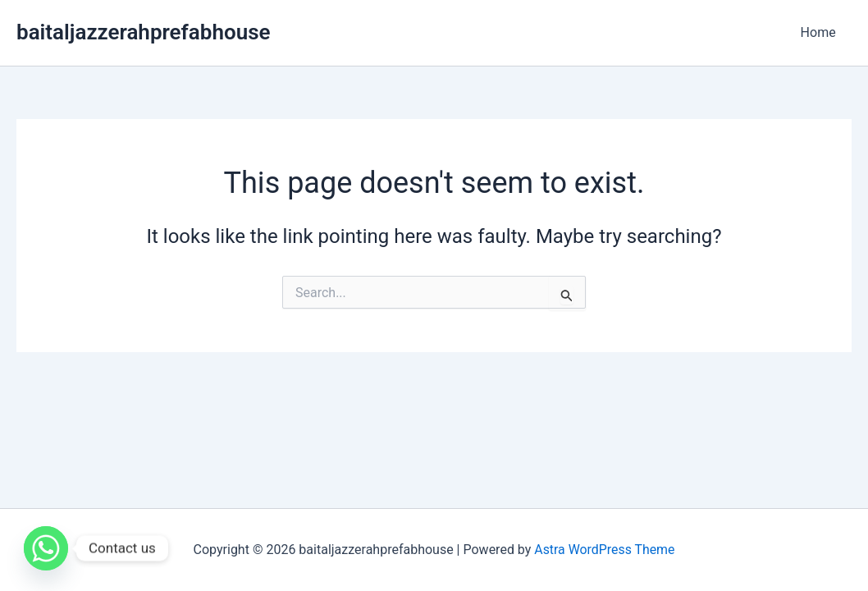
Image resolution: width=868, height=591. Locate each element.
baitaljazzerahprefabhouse (144, 32)
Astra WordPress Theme (605, 550)
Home (821, 32)
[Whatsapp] (46, 548)
